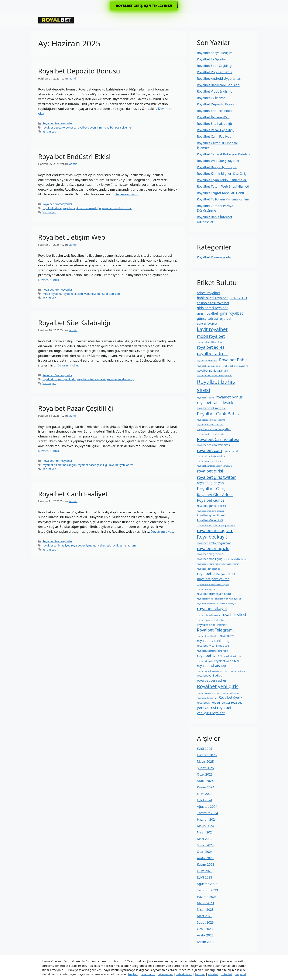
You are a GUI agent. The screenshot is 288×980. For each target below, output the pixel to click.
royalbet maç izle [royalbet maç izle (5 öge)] (213, 548)
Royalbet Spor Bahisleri (105, 294)
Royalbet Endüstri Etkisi (74, 156)
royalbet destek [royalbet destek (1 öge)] (231, 451)
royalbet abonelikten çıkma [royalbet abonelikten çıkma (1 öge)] (210, 342)
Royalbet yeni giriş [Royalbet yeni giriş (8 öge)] (218, 686)
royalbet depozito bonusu (59, 127)
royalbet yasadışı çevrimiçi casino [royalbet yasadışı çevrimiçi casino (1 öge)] (213, 671)
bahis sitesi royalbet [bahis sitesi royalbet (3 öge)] (212, 298)
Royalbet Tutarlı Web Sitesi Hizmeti (223, 186)
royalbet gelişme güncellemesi (91, 545)
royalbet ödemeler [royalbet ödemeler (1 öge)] (231, 693)
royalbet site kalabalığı (91, 379)
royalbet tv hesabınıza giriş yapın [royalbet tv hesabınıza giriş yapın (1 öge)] (212, 651)
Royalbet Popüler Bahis (214, 72)
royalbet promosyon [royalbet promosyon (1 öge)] (206, 589)
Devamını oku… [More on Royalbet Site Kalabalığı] (69, 365)
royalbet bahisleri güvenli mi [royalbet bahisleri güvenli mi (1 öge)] (235, 366)
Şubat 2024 (205, 845)
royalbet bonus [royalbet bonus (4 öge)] (229, 397)
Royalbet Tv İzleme (211, 98)
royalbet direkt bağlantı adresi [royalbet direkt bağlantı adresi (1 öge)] (211, 456)
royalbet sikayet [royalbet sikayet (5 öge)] (212, 609)
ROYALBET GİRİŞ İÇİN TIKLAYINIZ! (144, 6)
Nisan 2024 (205, 832)
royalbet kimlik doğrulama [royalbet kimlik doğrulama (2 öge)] (214, 543)
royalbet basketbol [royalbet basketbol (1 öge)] (206, 398)
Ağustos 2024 (207, 807)
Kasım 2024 (206, 787)
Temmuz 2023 (207, 890)
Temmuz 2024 (207, 813)
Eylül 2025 (205, 749)
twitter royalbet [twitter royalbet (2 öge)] (232, 702)
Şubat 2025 (205, 768)
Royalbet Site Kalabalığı (74, 323)
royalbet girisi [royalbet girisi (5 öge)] (210, 471)
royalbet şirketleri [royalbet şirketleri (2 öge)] (208, 702)
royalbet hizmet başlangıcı (59, 465)
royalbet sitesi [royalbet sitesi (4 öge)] (234, 615)
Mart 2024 (205, 839)
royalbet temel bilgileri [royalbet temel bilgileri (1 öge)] (207, 636)
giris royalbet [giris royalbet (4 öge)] (231, 313)
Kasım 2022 (206, 942)
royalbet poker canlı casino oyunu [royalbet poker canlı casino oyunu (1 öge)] (213, 584)
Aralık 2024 (205, 781)
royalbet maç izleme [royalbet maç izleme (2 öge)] (210, 554)
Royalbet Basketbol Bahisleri (218, 85)
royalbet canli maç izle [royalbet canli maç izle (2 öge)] (211, 408)
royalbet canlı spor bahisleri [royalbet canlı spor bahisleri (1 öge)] (210, 425)
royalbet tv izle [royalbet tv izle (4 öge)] (210, 655)
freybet (133, 974)
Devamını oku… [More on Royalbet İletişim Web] (50, 280)
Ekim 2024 (205, 794)
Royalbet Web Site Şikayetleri (219, 161)
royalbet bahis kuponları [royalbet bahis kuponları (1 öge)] (208, 366)
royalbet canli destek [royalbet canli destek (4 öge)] (215, 403)
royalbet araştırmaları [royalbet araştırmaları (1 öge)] (207, 361)
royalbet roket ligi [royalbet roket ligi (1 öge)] (205, 599)
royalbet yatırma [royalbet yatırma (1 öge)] (238, 671)
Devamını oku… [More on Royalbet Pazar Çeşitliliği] (50, 451)
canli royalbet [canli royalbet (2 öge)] (238, 298)
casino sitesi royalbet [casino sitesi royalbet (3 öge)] (213, 303)
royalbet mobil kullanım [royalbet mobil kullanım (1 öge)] (235, 559)
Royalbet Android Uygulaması (219, 78)
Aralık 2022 (205, 935)
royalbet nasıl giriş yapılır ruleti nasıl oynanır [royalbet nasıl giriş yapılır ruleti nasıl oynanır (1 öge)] (218, 564)
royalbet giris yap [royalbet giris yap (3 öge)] (210, 483)
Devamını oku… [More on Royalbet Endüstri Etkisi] (126, 194)
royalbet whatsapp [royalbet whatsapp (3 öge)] (211, 666)
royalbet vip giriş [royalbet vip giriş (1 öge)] (205, 661)
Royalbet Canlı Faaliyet (73, 494)
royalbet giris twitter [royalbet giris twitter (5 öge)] (216, 477)
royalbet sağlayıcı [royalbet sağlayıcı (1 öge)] (228, 604)
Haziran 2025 (207, 755)
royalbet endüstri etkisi (117, 208)
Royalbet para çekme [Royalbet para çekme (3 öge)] (213, 579)
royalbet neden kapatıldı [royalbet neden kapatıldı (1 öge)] (208, 569)
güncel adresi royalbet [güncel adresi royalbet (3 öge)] (214, 318)
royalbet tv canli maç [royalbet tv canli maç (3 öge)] (213, 641)
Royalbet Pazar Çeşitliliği (76, 408)
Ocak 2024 (205, 852)
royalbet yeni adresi (122, 465)
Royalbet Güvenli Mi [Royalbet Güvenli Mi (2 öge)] (210, 520)
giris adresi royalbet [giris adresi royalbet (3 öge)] (212, 308)
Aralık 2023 (205, 858)
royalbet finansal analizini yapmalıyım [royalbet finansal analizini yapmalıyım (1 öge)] (215, 466)
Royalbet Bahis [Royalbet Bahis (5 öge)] (233, 360)
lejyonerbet (165, 974)
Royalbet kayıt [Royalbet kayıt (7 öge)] (212, 537)
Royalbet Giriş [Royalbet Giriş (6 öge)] (211, 489)
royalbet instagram (124, 545)
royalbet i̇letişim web (76, 294)
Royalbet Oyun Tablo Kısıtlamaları (222, 180)
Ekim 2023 (205, 871)
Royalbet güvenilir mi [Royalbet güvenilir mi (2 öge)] (211, 515)
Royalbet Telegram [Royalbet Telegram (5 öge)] (215, 630)
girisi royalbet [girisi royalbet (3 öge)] (207, 313)
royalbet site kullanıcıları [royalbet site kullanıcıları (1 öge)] (208, 615)
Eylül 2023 (205, 877)
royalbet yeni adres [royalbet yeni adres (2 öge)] (209, 675)
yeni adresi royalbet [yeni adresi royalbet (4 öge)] (214, 708)
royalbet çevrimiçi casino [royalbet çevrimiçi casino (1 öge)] (209, 693)
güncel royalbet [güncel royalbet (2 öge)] (207, 324)
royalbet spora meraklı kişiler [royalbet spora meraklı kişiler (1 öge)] (211, 620)
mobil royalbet (52, 294)
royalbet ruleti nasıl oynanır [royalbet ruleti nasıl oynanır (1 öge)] (228, 599)
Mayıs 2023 (205, 903)
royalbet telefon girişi (121, 379)
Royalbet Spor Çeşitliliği (215, 66)
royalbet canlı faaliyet (56, 545)
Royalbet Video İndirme (215, 91)
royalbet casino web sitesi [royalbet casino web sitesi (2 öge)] (214, 445)
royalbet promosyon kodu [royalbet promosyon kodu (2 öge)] (214, 594)
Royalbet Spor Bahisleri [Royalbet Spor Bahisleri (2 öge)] (212, 625)
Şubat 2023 (205, 922)
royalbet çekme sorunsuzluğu (82, 208)
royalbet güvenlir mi (90, 127)
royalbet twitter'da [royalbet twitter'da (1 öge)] (233, 656)
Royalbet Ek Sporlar (212, 59)
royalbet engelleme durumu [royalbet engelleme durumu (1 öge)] (210, 461)
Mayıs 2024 (205, 826)
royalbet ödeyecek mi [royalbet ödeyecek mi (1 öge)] (207, 698)
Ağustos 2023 (207, 884)
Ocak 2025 (205, 774)
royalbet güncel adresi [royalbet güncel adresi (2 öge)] (211, 506)
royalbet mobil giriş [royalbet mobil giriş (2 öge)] (210, 559)
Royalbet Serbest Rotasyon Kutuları (223, 154)
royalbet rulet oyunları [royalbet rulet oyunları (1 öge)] (207, 604)
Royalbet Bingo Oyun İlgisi (217, 167)
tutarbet (227, 974)
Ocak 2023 (205, 929)
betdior (200, 974)
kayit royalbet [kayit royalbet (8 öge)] (212, 329)
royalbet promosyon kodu (59, 379)
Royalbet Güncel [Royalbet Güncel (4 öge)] (211, 500)
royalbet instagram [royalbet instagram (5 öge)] (215, 530)
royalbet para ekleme (117, 127)
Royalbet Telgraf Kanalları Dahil (220, 193)
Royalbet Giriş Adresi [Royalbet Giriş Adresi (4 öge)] (215, 495)
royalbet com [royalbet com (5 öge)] (209, 450)
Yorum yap (49, 132)
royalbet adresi (52, 208)
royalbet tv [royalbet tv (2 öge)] (227, 636)
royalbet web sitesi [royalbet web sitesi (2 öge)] (226, 661)
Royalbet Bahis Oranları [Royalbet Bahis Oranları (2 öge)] (212, 370)
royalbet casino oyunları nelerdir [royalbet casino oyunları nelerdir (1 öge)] (212, 434)
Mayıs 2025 (205, 761)
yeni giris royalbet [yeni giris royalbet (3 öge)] (211, 713)
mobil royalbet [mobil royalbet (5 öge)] (211, 336)
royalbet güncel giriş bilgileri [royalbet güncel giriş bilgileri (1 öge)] (210, 511)
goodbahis (148, 974)
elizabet (213, 974)
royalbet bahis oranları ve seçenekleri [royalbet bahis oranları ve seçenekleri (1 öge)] (214, 376)
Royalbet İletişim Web (72, 237)
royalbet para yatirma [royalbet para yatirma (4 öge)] (216, 573)
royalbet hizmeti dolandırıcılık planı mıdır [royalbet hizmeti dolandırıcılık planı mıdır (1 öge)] (216, 525)
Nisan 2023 (205, 909)
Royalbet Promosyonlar (57, 123)
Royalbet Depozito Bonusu (79, 71)
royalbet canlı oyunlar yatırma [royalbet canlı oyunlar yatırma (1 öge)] (211, 420)
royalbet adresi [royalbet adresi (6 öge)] (212, 353)
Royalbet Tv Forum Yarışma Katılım (223, 199)
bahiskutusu (184, 974)
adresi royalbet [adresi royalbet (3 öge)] (209, 293)
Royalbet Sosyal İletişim (215, 53)
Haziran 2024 (207, 819)
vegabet (241, 974)
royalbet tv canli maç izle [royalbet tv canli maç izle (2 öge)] (213, 646)
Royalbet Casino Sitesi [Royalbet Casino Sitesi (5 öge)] (218, 439)
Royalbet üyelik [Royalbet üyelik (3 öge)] (231, 697)
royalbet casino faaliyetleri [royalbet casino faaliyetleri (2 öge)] (214, 429)
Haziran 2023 (207, 897)
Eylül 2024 (205, 800)
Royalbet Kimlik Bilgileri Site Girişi (222, 173)
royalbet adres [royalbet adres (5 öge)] (211, 347)
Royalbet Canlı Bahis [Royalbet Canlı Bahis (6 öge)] (218, 414)
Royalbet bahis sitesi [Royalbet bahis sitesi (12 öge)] (216, 386)
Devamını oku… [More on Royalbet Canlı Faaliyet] (162, 531)
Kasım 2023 (206, 864)
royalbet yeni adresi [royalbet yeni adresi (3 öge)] (212, 680)
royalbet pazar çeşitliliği (93, 465)
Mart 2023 (205, 916)
